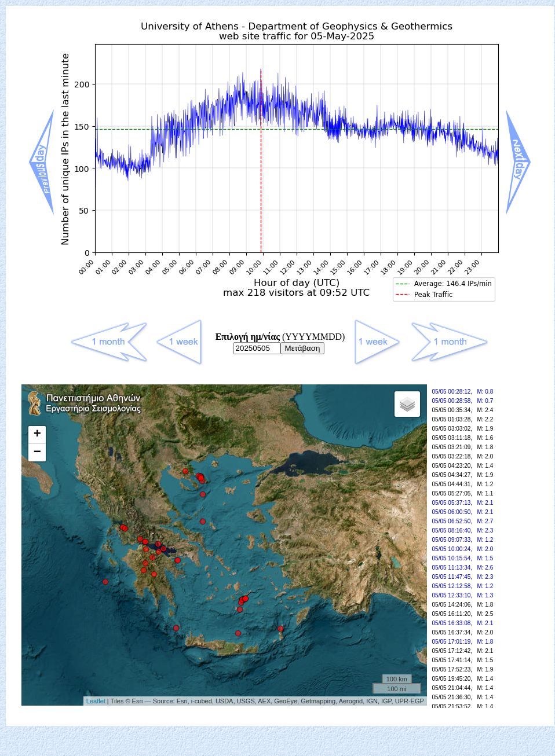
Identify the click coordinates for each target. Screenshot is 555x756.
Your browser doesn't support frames (280, 552)
